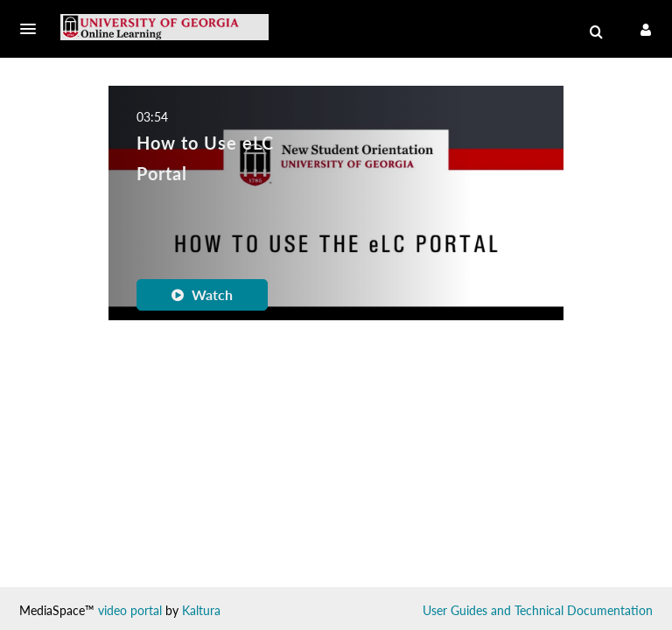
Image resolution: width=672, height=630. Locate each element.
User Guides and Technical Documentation (538, 610)
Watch (202, 294)
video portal (130, 610)
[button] (33, 29)
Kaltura (201, 610)
